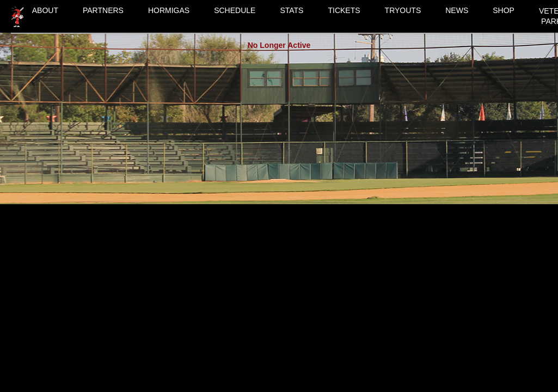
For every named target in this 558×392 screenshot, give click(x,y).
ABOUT (45, 10)
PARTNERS (103, 10)
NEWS (457, 10)
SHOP (504, 10)
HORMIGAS (169, 10)
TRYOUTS (403, 10)
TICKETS (344, 10)
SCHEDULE (235, 10)
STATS (292, 10)
